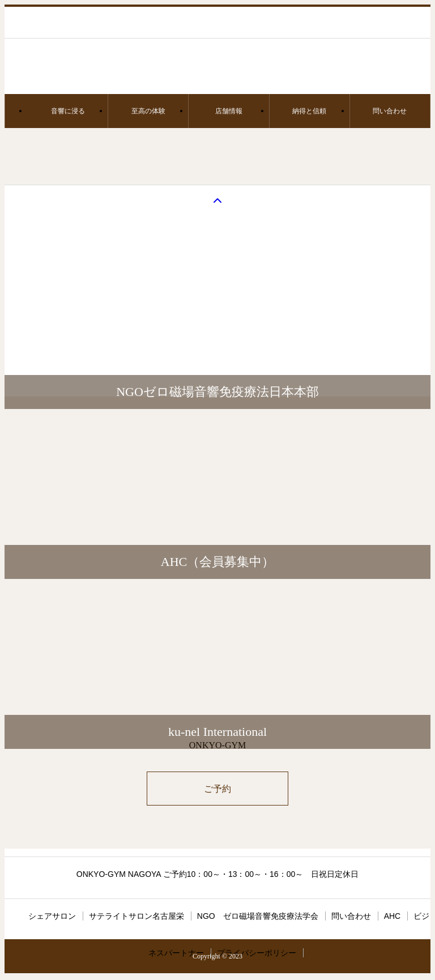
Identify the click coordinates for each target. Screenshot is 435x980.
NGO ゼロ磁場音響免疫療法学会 (258, 916)
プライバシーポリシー (257, 953)
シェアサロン (52, 916)
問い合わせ (390, 111)
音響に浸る (68, 111)
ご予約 (217, 789)
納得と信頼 (309, 111)
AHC (393, 916)
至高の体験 (148, 111)
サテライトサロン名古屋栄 (137, 916)
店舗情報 (229, 111)
